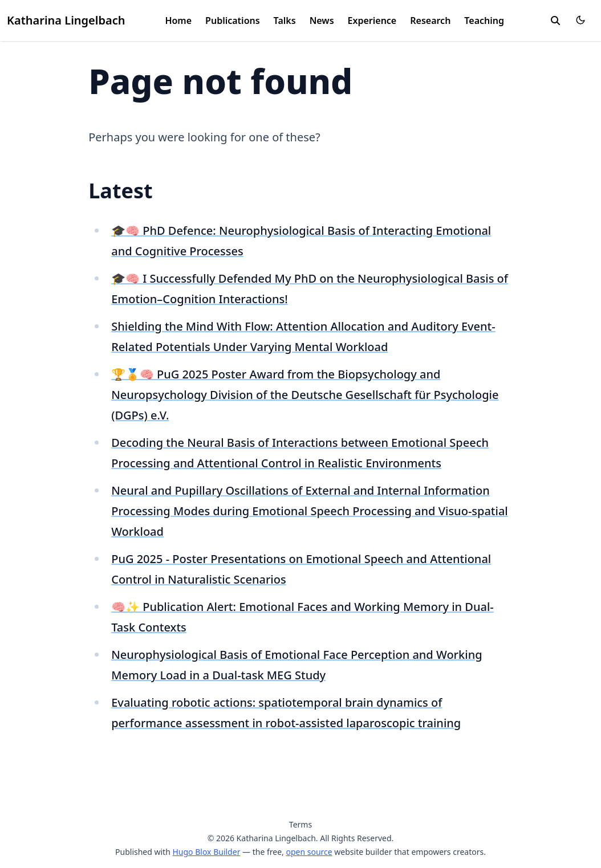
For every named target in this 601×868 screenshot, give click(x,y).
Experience (372, 21)
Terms (300, 824)
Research (430, 21)
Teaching (484, 21)
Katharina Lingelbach (66, 20)
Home (178, 21)
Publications (233, 21)
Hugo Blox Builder (206, 852)
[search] (555, 21)
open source (309, 852)
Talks (285, 21)
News (322, 21)
